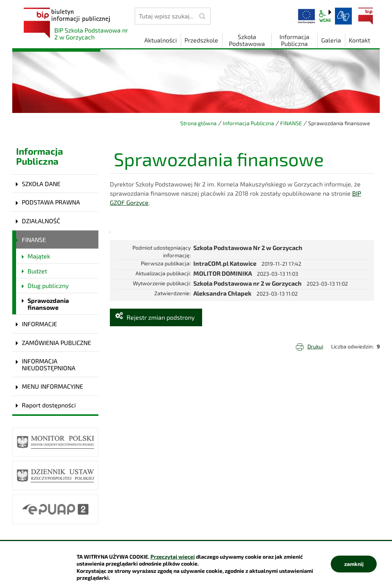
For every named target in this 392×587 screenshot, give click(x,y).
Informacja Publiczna (248, 123)
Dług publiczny (48, 285)
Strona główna (198, 123)
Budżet (37, 271)
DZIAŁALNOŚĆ (41, 221)
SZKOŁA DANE (41, 184)
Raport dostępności (49, 405)
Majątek (39, 256)
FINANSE (291, 123)
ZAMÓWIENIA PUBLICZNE (56, 343)
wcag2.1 (325, 16)
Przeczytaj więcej (173, 557)
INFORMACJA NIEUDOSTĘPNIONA (49, 364)
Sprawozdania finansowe (48, 304)
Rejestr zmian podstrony (161, 317)
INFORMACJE (39, 324)
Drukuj (315, 346)
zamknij (354, 564)
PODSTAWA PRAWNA (51, 202)
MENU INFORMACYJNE (52, 386)
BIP (366, 16)
